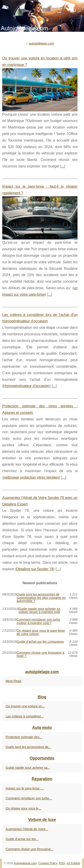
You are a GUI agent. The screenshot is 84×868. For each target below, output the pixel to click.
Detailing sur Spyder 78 (35, 569)
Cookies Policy (48, 863)
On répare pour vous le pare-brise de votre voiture (41, 632)
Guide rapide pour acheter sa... (28, 768)
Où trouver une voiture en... (25, 706)
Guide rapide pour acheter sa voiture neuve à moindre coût (39, 610)
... (63, 166)
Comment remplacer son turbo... (29, 798)
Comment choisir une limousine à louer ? (40, 654)
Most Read (13, 681)
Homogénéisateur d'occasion (26, 386)
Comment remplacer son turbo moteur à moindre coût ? (38, 621)
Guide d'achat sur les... (22, 839)
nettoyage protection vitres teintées (31, 477)
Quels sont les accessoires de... (28, 747)
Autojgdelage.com (25, 863)
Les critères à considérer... (25, 716)
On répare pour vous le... (23, 808)
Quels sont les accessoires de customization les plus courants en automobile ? (41, 598)
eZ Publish (73, 863)
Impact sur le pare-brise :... (25, 788)
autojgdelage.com (41, 43)
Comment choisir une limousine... (29, 849)
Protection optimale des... (24, 737)
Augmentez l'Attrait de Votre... (27, 829)
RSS (62, 863)
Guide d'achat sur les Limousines (40, 642)
